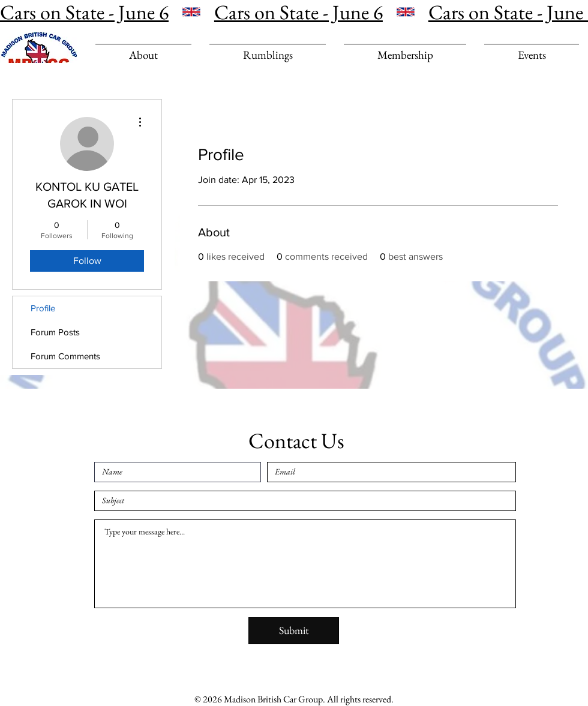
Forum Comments (65, 356)
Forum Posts (55, 332)
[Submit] (294, 631)
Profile (43, 308)
